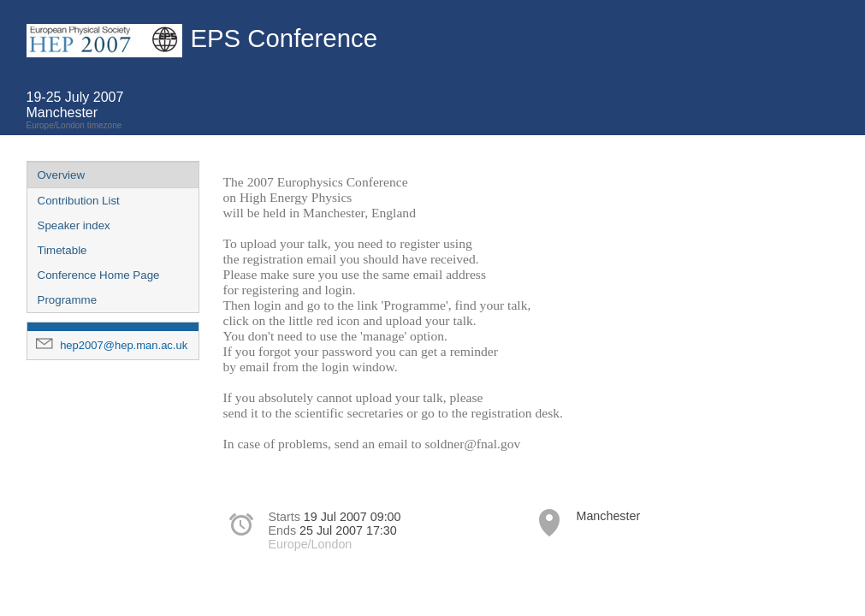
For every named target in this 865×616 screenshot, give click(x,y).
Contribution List (79, 201)
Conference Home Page (99, 275)
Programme (68, 300)
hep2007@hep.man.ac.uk (124, 345)
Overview (62, 175)
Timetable (62, 250)
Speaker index (74, 225)
